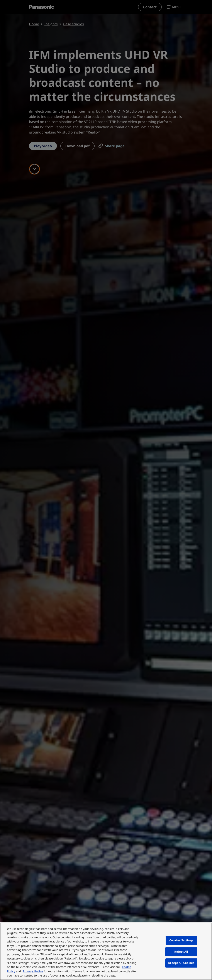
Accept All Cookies (181, 963)
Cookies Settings (181, 940)
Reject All (181, 952)
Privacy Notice (33, 971)
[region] (106, 951)
